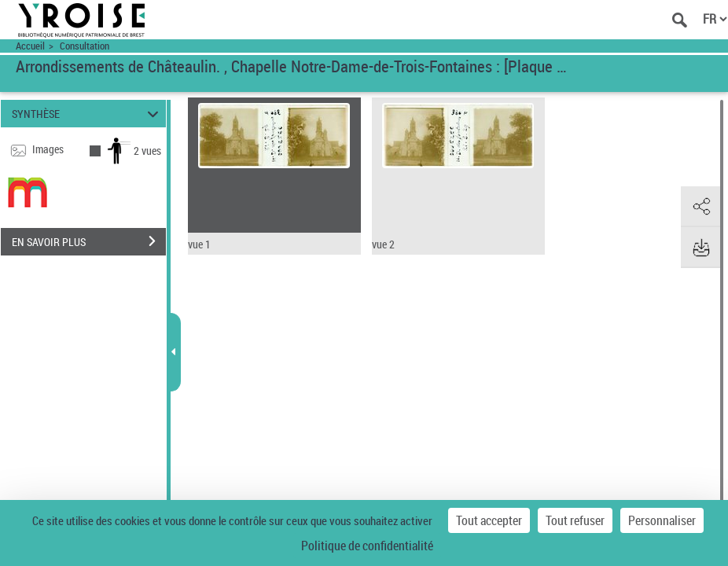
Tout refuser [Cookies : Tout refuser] (575, 520)
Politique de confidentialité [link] (367, 546)
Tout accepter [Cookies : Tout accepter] (489, 520)
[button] (700, 207)
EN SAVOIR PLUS (89, 241)
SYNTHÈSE (87, 114)
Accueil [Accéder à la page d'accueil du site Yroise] (30, 46)
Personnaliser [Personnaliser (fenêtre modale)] (662, 520)
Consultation (85, 46)
